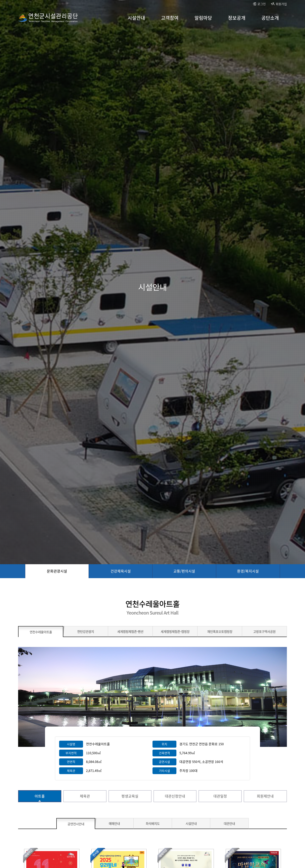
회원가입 (279, 4)
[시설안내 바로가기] (136, 18)
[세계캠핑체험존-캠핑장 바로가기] (175, 631)
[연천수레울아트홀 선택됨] (41, 632)
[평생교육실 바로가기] (130, 796)
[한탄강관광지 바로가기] (86, 631)
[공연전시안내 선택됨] (76, 824)
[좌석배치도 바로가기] (153, 823)
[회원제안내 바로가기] (265, 796)
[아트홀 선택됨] (40, 796)
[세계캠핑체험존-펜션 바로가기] (130, 631)
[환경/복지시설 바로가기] (248, 571)
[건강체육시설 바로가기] (121, 571)
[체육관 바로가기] (85, 796)
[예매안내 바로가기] (114, 823)
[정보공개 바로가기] (237, 18)
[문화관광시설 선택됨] (57, 571)
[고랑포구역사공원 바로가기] (264, 631)
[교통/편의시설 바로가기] (184, 571)
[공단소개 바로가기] (270, 18)
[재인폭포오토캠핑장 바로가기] (220, 631)
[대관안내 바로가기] (229, 823)
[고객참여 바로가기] (170, 18)
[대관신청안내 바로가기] (175, 796)
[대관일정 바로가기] (220, 796)
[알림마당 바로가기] (203, 18)
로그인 (259, 4)
